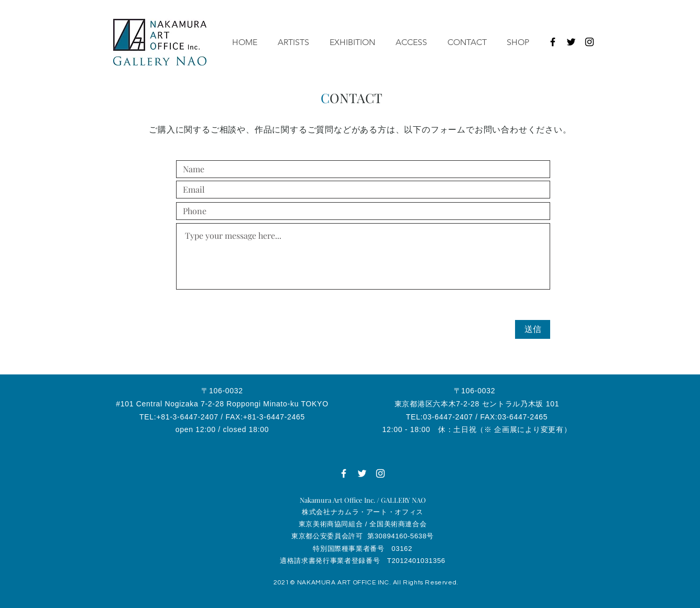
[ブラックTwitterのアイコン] (571, 42)
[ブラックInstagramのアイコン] (589, 42)
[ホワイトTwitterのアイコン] (362, 473)
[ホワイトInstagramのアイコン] (380, 473)
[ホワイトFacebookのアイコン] (344, 473)
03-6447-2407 (448, 417)
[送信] (533, 329)
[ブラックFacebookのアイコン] (553, 42)
